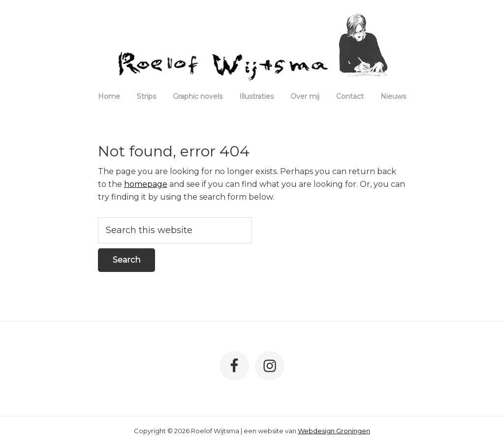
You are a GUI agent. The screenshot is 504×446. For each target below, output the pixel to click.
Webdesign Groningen (334, 431)
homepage (146, 184)
